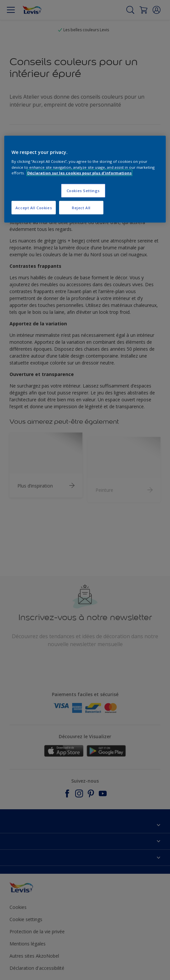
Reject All (81, 207)
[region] (85, 179)
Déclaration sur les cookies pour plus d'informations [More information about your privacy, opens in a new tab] (79, 173)
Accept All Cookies (34, 207)
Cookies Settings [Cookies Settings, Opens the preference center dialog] (83, 190)
